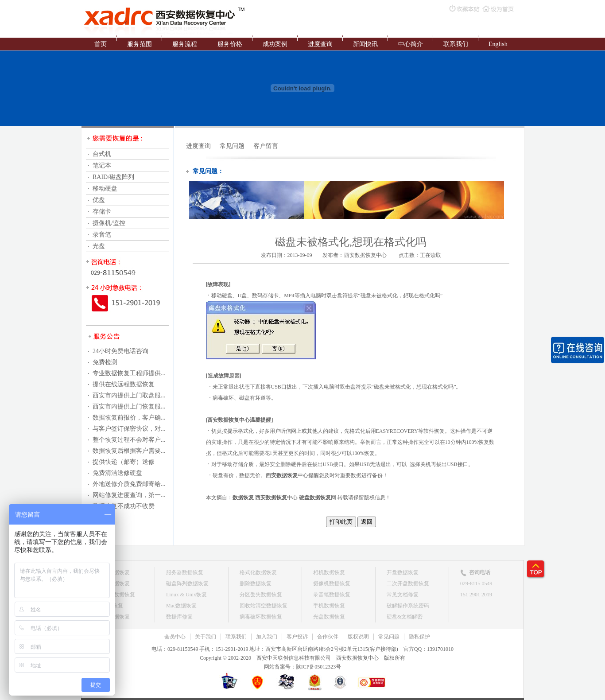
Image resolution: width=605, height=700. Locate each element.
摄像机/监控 (109, 223)
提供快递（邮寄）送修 (124, 462)
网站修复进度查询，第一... (129, 495)
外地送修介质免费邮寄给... (129, 484)
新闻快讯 (365, 44)
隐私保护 (419, 637)
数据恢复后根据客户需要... (129, 451)
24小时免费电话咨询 (120, 351)
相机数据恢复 (329, 572)
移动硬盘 (105, 189)
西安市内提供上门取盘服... (129, 395)
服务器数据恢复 (185, 572)
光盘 (99, 246)
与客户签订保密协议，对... (129, 429)
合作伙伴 (328, 637)
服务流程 (185, 44)
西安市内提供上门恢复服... (129, 406)
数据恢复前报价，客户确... (129, 418)
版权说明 (358, 637)
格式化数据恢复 (258, 572)
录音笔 (102, 235)
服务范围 (140, 44)
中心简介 (411, 44)
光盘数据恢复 (329, 617)
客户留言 (266, 146)
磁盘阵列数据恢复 (187, 583)
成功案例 (275, 44)
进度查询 (320, 44)
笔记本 (102, 165)
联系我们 (456, 44)
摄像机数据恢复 (332, 583)
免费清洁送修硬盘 (117, 473)
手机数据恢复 (329, 606)
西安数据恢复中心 (365, 255)
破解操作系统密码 (408, 606)
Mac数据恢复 (181, 606)
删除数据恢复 (256, 583)
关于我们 (206, 637)
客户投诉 (297, 637)
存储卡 (102, 212)
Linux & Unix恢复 (186, 595)
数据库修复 (179, 617)
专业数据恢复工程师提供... (129, 373)
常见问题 (232, 146)
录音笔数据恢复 (332, 595)
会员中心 (175, 637)
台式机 (102, 154)
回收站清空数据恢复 (264, 606)
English (498, 44)
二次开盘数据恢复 (408, 583)
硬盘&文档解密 (405, 617)
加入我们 (267, 637)
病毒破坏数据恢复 (261, 617)
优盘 (99, 200)
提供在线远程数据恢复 (124, 384)
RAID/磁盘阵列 (113, 177)
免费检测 (105, 362)
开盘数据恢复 (403, 572)
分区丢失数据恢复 (261, 595)
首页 (101, 44)
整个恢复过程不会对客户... (129, 440)
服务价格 (230, 44)
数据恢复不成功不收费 (124, 506)
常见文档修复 (403, 595)
